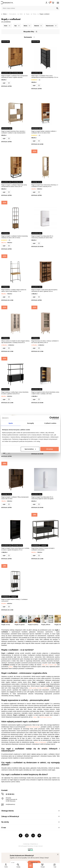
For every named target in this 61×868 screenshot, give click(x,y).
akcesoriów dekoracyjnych (33, 727)
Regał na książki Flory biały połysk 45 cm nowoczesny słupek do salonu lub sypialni (42, 498)
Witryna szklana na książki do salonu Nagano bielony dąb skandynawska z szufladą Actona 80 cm (15, 342)
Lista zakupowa (51, 2)
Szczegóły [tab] (30, 423)
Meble (21, 14)
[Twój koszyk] (53, 3)
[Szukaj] (57, 8)
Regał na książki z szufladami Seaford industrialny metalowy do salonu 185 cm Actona (15, 237)
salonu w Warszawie (40, 742)
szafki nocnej (32, 688)
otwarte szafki (53, 665)
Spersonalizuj (30, 449)
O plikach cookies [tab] (50, 423)
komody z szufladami (43, 688)
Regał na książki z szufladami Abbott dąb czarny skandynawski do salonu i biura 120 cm (14, 186)
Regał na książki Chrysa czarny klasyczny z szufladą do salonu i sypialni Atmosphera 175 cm (15, 549)
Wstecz (4, 14)
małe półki (45, 665)
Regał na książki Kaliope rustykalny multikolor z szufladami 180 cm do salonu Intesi (44, 132)
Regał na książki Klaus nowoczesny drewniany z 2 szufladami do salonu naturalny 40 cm (45, 186)
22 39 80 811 (10, 794)
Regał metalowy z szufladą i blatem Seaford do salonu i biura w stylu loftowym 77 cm (14, 291)
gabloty (11, 667)
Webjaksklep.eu (34, 844)
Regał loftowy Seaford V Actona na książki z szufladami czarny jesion (43, 549)
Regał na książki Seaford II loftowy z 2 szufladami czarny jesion (14, 600)
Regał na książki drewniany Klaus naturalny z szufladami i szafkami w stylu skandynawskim (13, 132)
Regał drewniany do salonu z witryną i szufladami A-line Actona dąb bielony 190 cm (45, 342)
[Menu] (30, 865)
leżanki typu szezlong (46, 717)
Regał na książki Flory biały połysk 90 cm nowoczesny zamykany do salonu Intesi (42, 237)
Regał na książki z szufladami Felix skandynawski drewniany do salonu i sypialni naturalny (14, 77)
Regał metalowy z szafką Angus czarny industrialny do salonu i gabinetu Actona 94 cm (15, 393)
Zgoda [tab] (11, 423)
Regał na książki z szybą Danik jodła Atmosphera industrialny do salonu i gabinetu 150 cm (44, 291)
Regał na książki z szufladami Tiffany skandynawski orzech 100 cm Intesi (15, 498)
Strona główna (13, 14)
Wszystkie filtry (30, 32)
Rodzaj (34, 14)
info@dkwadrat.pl (10, 804)
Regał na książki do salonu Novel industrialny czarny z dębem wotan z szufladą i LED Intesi (45, 393)
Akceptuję (50, 449)
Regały (28, 14)
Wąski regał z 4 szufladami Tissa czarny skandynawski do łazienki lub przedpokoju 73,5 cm (45, 77)
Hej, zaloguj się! (46, 3)
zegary (35, 717)
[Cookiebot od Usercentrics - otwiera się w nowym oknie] (51, 418)
